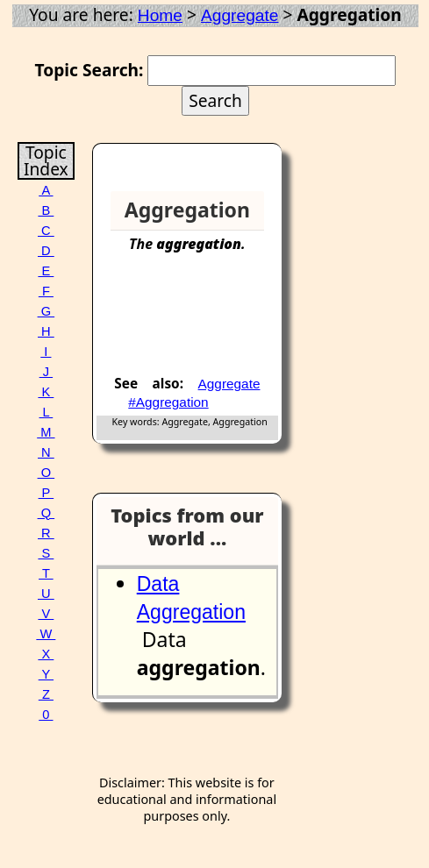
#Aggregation (168, 402)
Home (160, 15)
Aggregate (240, 15)
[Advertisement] (211, 321)
